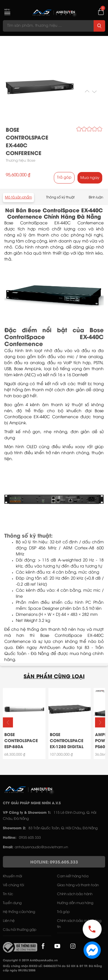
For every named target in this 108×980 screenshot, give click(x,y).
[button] (100, 722)
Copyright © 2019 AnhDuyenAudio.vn (30, 961)
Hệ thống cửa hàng (19, 912)
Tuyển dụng (12, 903)
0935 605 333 (30, 838)
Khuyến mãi (12, 876)
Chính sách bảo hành (75, 894)
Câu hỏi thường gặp (20, 930)
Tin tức (8, 894)
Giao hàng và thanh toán (78, 885)
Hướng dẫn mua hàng (75, 903)
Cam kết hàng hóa (73, 876)
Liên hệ (9, 921)
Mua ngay (90, 178)
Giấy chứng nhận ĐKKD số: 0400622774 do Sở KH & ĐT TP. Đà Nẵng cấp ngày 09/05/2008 (52, 968)
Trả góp (64, 177)
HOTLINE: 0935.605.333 (54, 862)
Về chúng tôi (13, 885)
